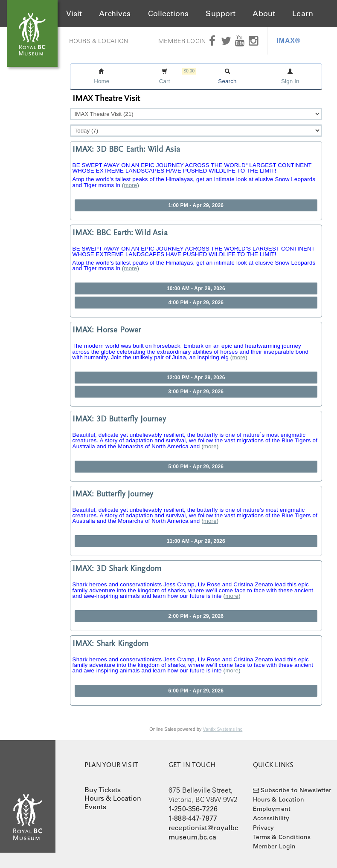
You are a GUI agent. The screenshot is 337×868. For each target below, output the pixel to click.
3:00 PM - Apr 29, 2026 (196, 392)
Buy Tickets (103, 790)
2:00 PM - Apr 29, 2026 (196, 616)
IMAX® (289, 41)
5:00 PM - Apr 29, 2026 (196, 467)
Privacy (264, 828)
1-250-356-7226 (193, 809)
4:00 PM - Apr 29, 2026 (196, 303)
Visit (74, 14)
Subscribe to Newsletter (296, 790)
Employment (272, 809)
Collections (168, 14)
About (264, 14)
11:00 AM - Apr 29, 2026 (196, 541)
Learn (303, 14)
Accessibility (271, 818)
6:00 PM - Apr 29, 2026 (196, 691)
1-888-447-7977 (193, 818)
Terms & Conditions (282, 837)
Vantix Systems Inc (223, 729)
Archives (115, 14)
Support (221, 14)
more (130, 185)
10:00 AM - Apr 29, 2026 (196, 288)
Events (96, 807)
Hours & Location (99, 41)
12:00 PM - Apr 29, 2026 (196, 378)
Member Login (182, 41)
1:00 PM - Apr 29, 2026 (196, 205)
